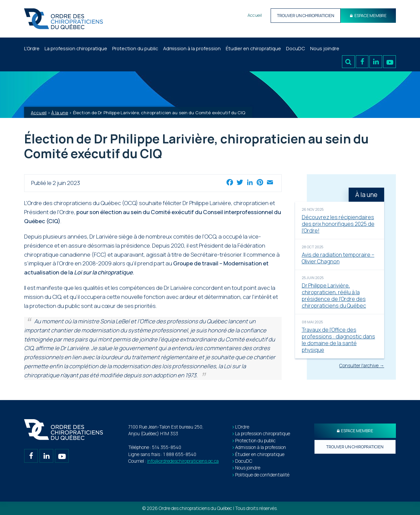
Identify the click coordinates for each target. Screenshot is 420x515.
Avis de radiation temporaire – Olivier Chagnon (338, 258)
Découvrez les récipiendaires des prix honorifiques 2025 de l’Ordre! (338, 224)
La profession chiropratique (76, 48)
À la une (60, 113)
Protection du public (135, 48)
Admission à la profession (192, 48)
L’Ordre (32, 48)
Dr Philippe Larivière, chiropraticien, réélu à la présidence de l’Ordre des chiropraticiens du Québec (334, 296)
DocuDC (296, 48)
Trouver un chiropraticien (306, 16)
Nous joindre (325, 48)
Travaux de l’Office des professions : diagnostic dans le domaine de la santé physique (338, 340)
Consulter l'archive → (362, 365)
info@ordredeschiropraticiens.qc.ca (183, 461)
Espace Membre (368, 16)
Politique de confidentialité (262, 475)
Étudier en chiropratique (253, 48)
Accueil (255, 15)
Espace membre (355, 431)
